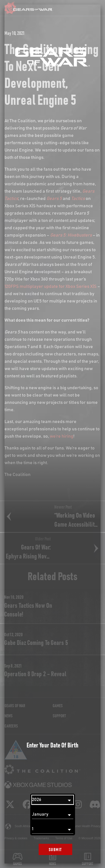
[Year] (53, 800)
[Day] (53, 829)
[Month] (53, 814)
